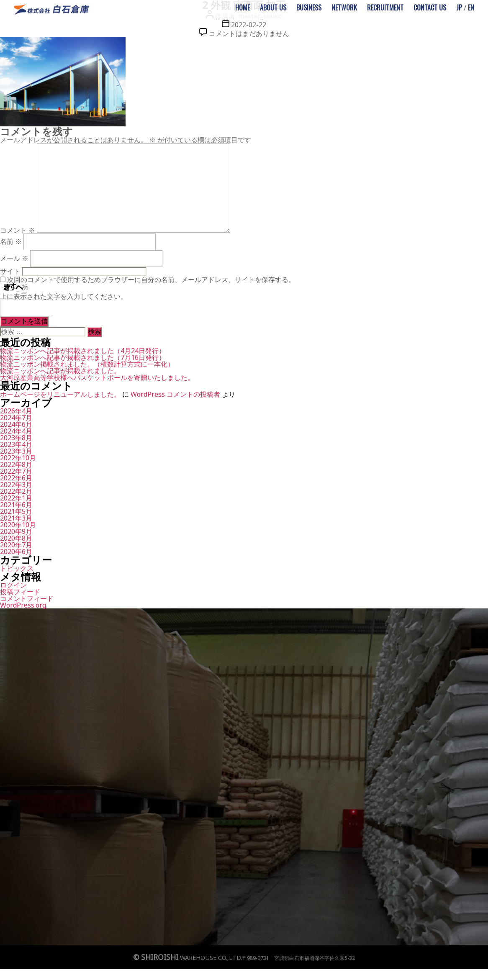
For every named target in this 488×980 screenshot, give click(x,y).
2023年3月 (16, 451)
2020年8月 (16, 538)
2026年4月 (16, 411)
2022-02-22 (249, 25)
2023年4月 (16, 444)
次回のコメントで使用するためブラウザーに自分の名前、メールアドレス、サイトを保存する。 (151, 280)
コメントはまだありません (249, 33)
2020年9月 (16, 531)
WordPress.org (23, 605)
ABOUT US (273, 8)
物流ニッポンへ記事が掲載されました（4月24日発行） (83, 351)
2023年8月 (16, 438)
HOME (243, 8)
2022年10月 (18, 458)
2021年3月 (16, 518)
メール (14, 258)
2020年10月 (18, 525)
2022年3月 (16, 485)
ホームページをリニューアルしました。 (60, 394)
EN (471, 8)
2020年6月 (16, 552)
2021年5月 (16, 511)
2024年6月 (16, 424)
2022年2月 (16, 491)
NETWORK (344, 8)
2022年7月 (16, 471)
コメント (18, 230)
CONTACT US (430, 8)
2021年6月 (16, 505)
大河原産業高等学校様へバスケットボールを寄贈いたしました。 (97, 377)
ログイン (13, 585)
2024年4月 (16, 431)
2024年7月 (16, 418)
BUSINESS (309, 8)
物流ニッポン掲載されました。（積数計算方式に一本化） (87, 364)
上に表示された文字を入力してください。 (64, 296)
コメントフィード (27, 598)
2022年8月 (16, 464)
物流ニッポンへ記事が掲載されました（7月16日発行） (83, 357)
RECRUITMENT (385, 8)
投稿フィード (20, 592)
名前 (11, 241)
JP (459, 8)
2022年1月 (16, 498)
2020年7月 (16, 545)
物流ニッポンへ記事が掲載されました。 (60, 371)
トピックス (17, 568)
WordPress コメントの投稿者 (175, 394)
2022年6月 (16, 478)
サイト (10, 271)
